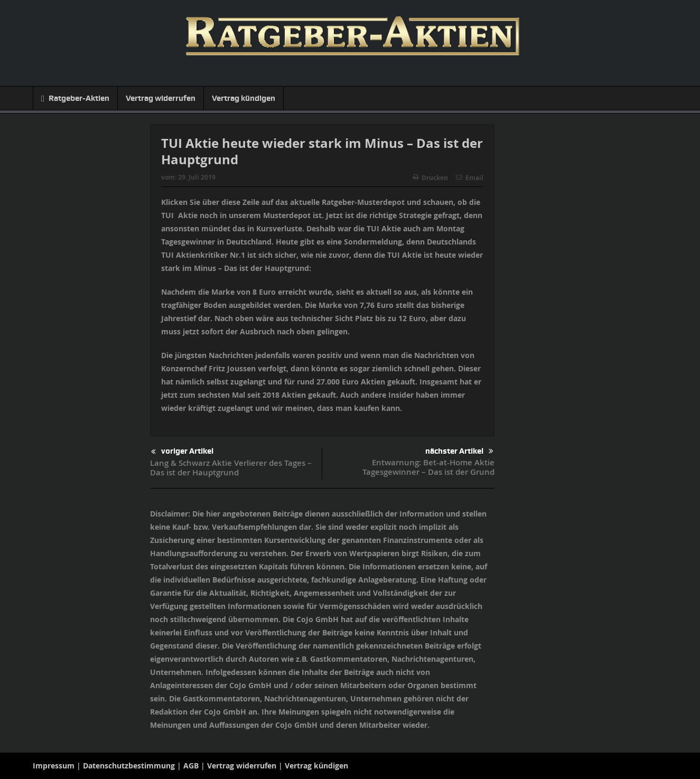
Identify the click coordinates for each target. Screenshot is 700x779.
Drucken (430, 178)
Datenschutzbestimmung (129, 766)
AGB (191, 766)
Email (470, 178)
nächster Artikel (459, 451)
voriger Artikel (182, 452)
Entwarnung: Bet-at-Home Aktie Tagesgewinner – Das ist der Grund (428, 467)
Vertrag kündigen (244, 98)
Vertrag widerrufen (161, 98)
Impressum (54, 766)
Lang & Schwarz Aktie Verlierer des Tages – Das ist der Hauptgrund (231, 468)
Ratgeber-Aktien (75, 98)
